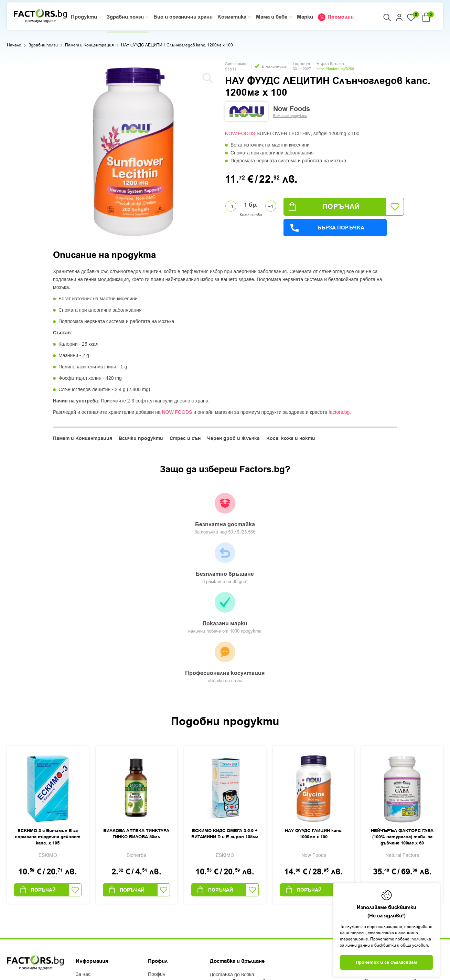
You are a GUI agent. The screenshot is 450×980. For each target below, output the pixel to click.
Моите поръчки (166, 852)
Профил (157, 834)
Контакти (88, 879)
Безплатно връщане (180, 514)
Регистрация (163, 843)
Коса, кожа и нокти (291, 439)
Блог (81, 843)
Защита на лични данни (104, 870)
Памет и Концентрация (89, 45)
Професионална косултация (361, 518)
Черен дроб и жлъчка (233, 439)
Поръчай (324, 206)
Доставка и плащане (100, 852)
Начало (14, 45)
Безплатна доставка (89, 514)
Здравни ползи (43, 45)
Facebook (18, 883)
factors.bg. (340, 412)
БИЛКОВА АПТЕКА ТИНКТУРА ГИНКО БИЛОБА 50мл (136, 693)
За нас (83, 834)
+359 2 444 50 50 (31, 845)
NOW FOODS (240, 133)
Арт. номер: (237, 64)
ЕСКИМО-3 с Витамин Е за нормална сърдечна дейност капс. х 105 (48, 697)
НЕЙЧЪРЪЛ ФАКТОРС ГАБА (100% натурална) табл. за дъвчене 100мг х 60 (402, 697)
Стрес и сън (185, 439)
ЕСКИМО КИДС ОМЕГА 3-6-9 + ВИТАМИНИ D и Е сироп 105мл (225, 693)
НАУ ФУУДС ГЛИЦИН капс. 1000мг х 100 (314, 693)
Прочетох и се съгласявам (386, 962)
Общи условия (92, 861)
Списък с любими (168, 861)
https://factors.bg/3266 (335, 69)
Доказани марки (270, 518)
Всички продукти (141, 439)
